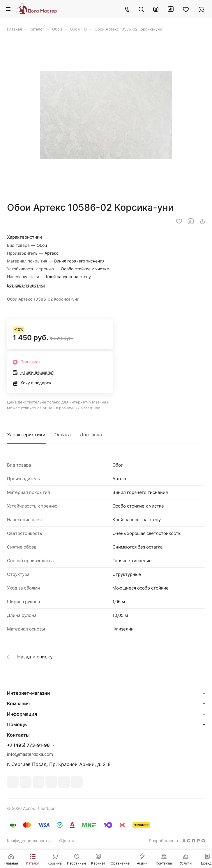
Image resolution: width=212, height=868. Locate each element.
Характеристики (26, 435)
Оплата (63, 435)
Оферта (67, 841)
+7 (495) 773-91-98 (28, 745)
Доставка (91, 435)
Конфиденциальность (28, 841)
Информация (22, 714)
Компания (18, 703)
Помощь (17, 724)
